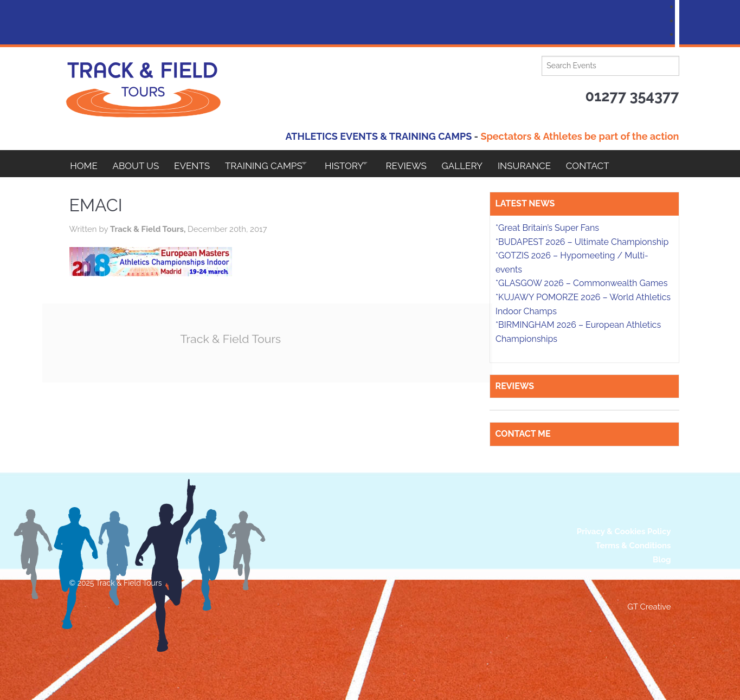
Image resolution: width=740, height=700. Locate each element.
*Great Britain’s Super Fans (547, 228)
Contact (619, 164)
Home (84, 164)
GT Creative (649, 607)
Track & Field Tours (235, 338)
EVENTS (198, 164)
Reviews (429, 164)
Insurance (552, 164)
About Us (139, 164)
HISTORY (360, 164)
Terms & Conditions (633, 546)
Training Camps (273, 164)
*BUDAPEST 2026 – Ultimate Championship (582, 242)
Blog (662, 560)
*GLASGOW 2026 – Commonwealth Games (582, 283)
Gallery (487, 164)
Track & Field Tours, (149, 229)
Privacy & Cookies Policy (624, 532)
